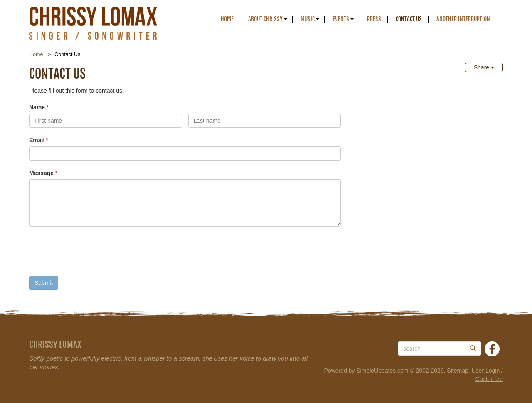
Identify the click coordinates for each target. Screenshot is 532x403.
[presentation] (92, 253)
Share (484, 67)
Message (41, 173)
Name (37, 107)
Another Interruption (463, 19)
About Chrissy (265, 19)
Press (374, 19)
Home (227, 19)
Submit (44, 283)
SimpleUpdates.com (382, 371)
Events (341, 19)
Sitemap (457, 371)
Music (308, 19)
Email (37, 140)
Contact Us (409, 19)
